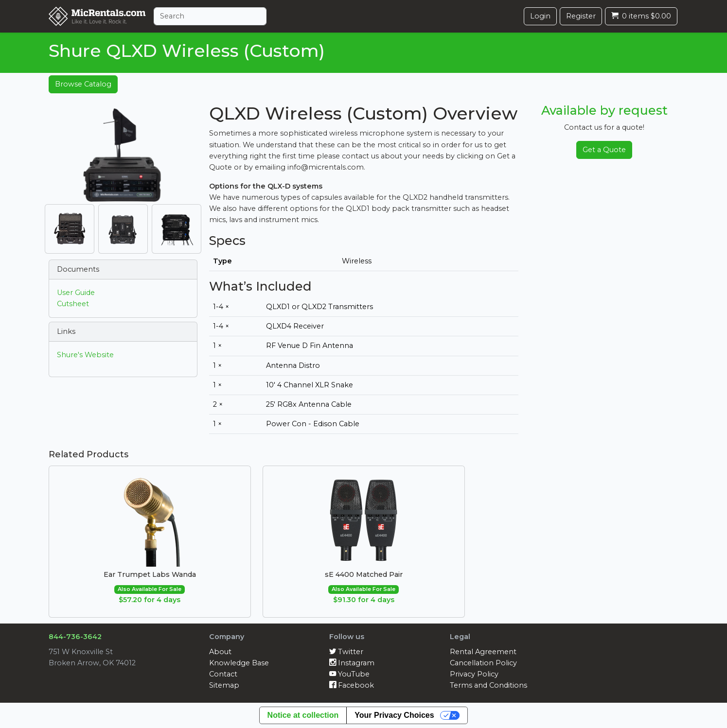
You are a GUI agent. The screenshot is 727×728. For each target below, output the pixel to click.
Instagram (352, 663)
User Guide (76, 293)
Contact (223, 674)
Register (581, 16)
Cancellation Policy (483, 663)
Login (540, 16)
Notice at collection (303, 715)
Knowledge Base (239, 663)
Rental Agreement (483, 652)
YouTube (349, 674)
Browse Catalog (83, 84)
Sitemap (224, 685)
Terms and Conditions (488, 685)
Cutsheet (73, 304)
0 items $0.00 (641, 16)
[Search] (210, 16)
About (220, 652)
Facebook (352, 685)
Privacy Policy (474, 674)
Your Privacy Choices (394, 715)
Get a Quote (604, 150)
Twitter (346, 652)
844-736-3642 (75, 637)
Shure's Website (85, 355)
